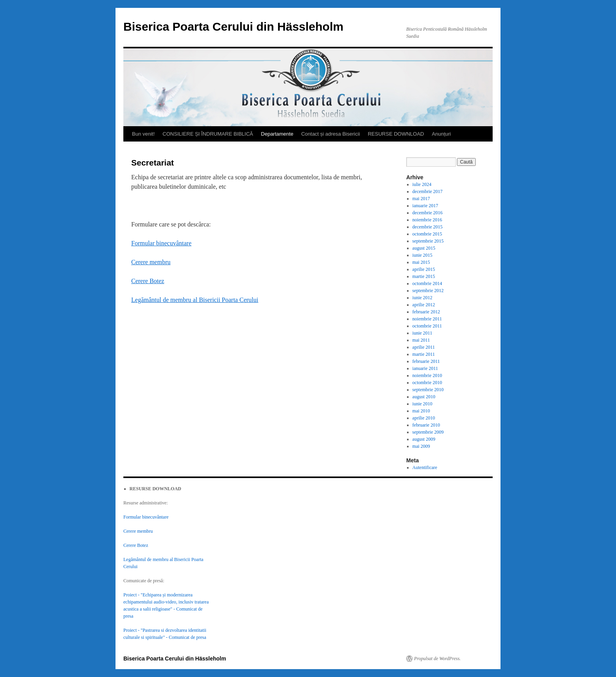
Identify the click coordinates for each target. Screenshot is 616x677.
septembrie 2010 (428, 390)
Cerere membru (151, 262)
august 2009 (424, 439)
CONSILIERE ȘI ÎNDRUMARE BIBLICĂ (208, 134)
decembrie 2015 (428, 227)
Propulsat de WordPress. (437, 659)
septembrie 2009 (428, 432)
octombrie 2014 (427, 283)
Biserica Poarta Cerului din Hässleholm (233, 27)
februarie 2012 (426, 312)
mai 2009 (421, 446)
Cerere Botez (148, 281)
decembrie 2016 (428, 213)
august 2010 (424, 397)
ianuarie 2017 (425, 206)
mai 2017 (421, 199)
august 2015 (424, 248)
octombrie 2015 (427, 234)
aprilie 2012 (424, 305)
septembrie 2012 (428, 291)
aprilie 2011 (424, 347)
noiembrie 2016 (427, 220)
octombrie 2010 (427, 383)
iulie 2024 (422, 184)
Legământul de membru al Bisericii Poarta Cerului (195, 300)
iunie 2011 (423, 333)
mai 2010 (421, 411)
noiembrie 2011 (427, 319)
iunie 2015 (423, 255)
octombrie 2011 (427, 326)
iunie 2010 (423, 404)
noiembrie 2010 (427, 375)
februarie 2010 (426, 425)
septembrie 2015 (428, 241)
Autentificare (425, 467)
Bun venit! (143, 134)
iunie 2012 (423, 298)
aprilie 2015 (424, 269)
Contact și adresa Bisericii (331, 134)
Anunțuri (441, 134)
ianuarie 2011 (425, 368)
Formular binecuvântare (161, 243)
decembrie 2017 (428, 191)
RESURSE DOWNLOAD (396, 134)
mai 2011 (421, 340)
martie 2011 (424, 354)
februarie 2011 (426, 361)
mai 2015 (421, 262)
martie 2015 (424, 276)
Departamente (277, 134)
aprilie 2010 (424, 418)
